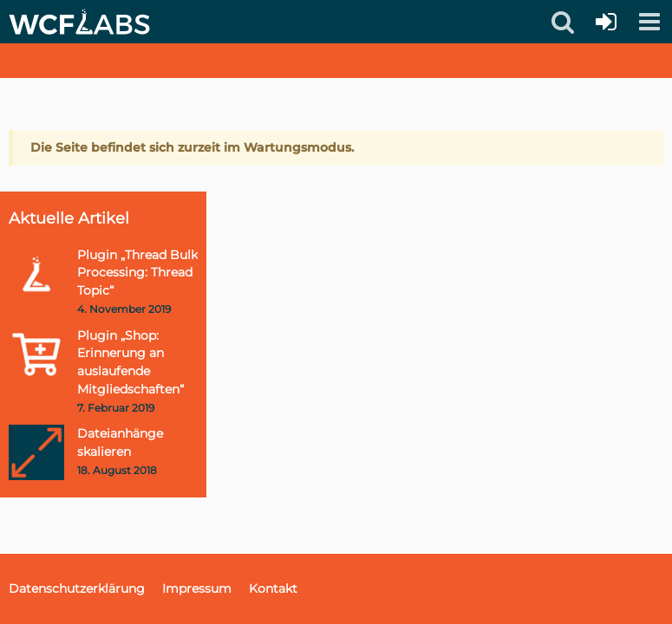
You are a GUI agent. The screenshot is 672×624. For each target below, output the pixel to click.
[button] (649, 22)
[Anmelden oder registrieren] (606, 22)
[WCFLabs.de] (79, 22)
